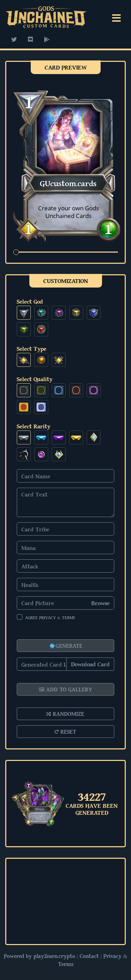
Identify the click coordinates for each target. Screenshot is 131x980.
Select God (30, 301)
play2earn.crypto (54, 956)
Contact (89, 956)
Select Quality (35, 379)
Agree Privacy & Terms (50, 618)
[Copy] (65, 664)
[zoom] (66, 252)
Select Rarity (34, 426)
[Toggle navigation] (117, 18)
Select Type (32, 349)
